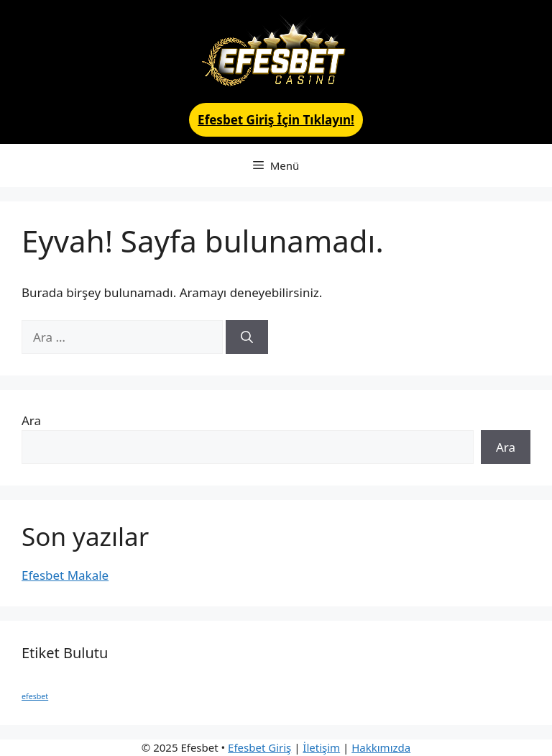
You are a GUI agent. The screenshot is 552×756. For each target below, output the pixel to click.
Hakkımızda (381, 747)
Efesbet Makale (65, 575)
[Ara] (247, 337)
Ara (31, 420)
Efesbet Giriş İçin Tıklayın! (276, 120)
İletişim (321, 747)
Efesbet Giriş (259, 747)
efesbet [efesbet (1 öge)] (35, 696)
